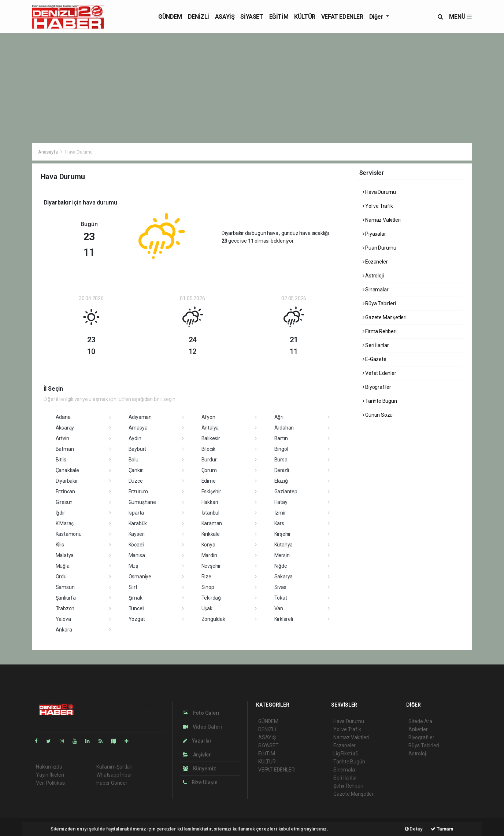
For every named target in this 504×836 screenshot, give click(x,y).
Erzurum (138, 491)
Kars (279, 523)
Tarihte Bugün (380, 401)
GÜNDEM (170, 17)
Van (279, 608)
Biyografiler (377, 387)
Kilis (60, 545)
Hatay (281, 502)
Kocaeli (137, 545)
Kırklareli (284, 619)
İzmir (280, 513)
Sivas (280, 587)
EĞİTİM (279, 17)
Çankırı (136, 470)
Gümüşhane (142, 502)
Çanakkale (67, 470)
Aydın (135, 438)
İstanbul (210, 513)
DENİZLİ (199, 17)
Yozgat (137, 619)
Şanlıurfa (66, 598)
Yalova (63, 619)
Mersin (282, 555)
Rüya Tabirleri (379, 303)
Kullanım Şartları (114, 767)
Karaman (212, 523)
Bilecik (209, 449)
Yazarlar (197, 741)
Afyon (208, 417)
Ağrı (279, 417)
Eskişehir (211, 491)
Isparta (136, 513)
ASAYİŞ (225, 17)
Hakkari (210, 502)
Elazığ (281, 481)
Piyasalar (374, 234)
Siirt (133, 587)
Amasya (138, 428)
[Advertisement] (252, 88)
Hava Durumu (79, 152)
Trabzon (65, 608)
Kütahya (284, 545)
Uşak (207, 608)
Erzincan (65, 491)
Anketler (418, 729)
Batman (65, 449)
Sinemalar (345, 770)
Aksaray (65, 428)
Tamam (442, 829)
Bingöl (281, 449)
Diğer (377, 17)
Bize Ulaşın (200, 782)
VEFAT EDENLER (342, 17)
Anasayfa (48, 152)
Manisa (137, 555)
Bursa (281, 460)
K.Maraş (65, 523)
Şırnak (136, 598)
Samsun (65, 587)
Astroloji (373, 276)
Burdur (209, 460)
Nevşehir (211, 566)
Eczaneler (375, 262)
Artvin (62, 438)
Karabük (138, 523)
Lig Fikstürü (346, 754)
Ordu (61, 577)
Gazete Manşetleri (385, 317)
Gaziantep (286, 491)
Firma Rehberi (380, 331)
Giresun (64, 502)
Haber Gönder (112, 783)
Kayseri (137, 534)
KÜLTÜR (305, 17)
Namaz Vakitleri (382, 220)
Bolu (134, 460)
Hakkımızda (49, 767)
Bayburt (138, 449)
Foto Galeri (201, 713)
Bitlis (61, 460)
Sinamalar (376, 290)
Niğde (281, 566)
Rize (206, 577)
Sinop (208, 587)
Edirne (209, 481)
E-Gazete (375, 359)
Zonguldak (213, 619)
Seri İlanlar (376, 345)
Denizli (282, 470)
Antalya (210, 428)
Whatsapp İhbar (114, 775)
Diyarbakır (67, 481)
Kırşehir (283, 534)
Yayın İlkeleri (50, 775)
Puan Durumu (380, 248)
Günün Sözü (378, 415)
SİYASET (252, 17)
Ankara (64, 630)
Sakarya (284, 577)
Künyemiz (199, 769)
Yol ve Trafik (378, 206)
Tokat (281, 598)
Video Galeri (202, 727)
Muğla (63, 566)
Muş (133, 566)
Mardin (209, 555)
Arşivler (197, 755)
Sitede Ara (420, 721)
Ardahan (284, 428)
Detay (414, 829)
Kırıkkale (211, 534)
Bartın (281, 438)
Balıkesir (211, 438)
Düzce (136, 481)
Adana (63, 417)
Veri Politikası (51, 783)
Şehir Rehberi (348, 786)
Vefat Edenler (379, 373)
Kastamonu (69, 534)
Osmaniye (140, 577)
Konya (208, 545)
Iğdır (60, 513)
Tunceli (137, 608)
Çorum (209, 470)
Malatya (65, 555)
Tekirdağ (211, 598)
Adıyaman (140, 417)
